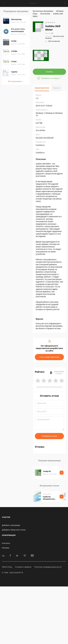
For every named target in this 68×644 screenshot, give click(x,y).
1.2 (49, 33)
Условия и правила (23, 567)
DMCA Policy (7, 567)
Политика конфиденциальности (48, 567)
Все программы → (16, 81)
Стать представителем (49, 357)
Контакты (6, 543)
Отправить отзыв (49, 436)
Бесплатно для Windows (55, 37)
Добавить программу (11, 525)
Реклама (6, 548)
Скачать (49, 72)
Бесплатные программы (43, 11)
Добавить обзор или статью (14, 530)
